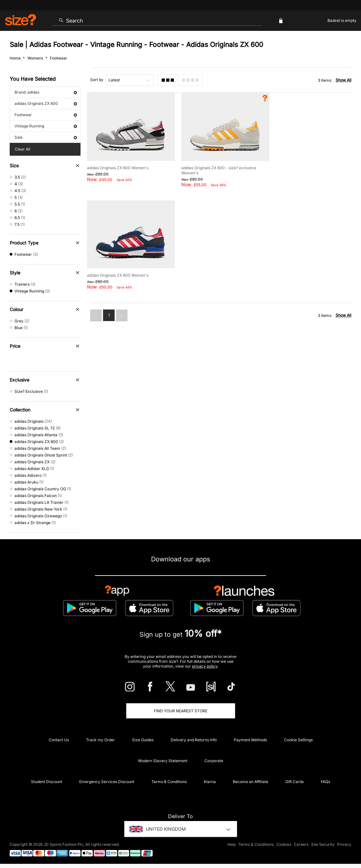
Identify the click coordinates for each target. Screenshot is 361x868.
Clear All (23, 149)
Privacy (344, 844)
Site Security (323, 844)
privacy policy (205, 666)
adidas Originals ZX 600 (46, 103)
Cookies (284, 844)
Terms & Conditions (169, 782)
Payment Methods (250, 740)
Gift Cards (294, 782)
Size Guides (143, 740)
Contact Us (59, 740)
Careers (301, 844)
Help (232, 844)
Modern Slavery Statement (163, 761)
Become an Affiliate (251, 782)
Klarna (210, 782)
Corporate (214, 761)
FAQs (325, 782)
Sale (46, 137)
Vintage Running (46, 126)
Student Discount (47, 782)
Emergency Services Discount (107, 782)
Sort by (97, 80)
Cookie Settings (298, 740)
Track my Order (100, 740)
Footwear (46, 115)
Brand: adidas (46, 92)
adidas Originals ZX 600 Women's (118, 167)
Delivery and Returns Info (194, 740)
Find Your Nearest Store (181, 711)
